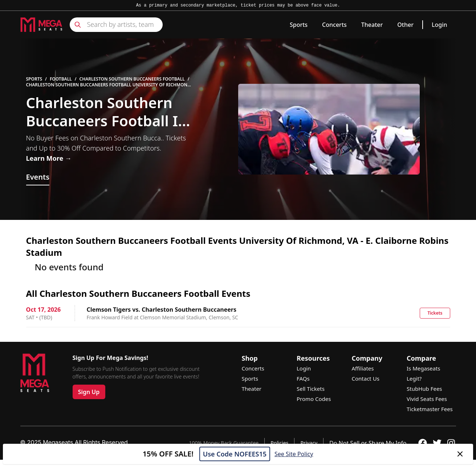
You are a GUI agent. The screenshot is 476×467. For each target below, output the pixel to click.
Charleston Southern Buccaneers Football (132, 79)
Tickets (435, 313)
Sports (299, 25)
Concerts (334, 25)
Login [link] (440, 25)
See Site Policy (294, 454)
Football (61, 79)
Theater (372, 25)
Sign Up (89, 392)
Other (405, 25)
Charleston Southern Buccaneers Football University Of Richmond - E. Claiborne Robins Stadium (108, 85)
